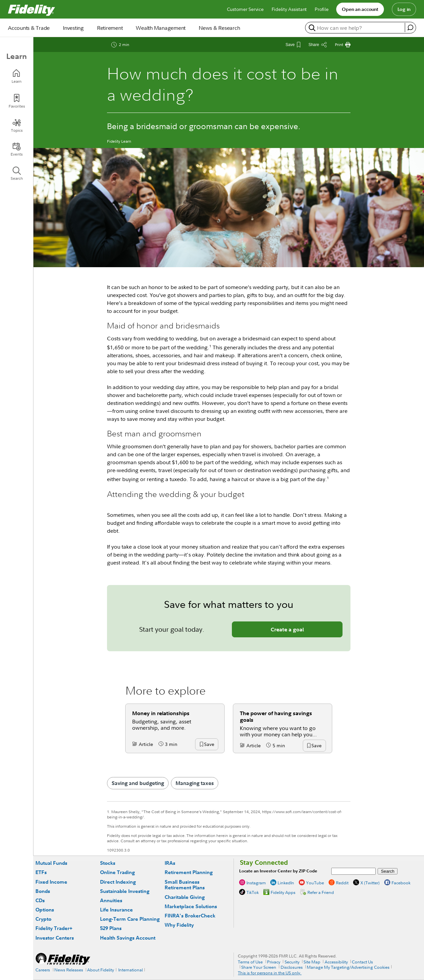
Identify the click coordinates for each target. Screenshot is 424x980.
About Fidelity (101, 970)
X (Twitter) (370, 883)
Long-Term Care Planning (130, 919)
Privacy (274, 962)
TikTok (253, 892)
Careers (43, 970)
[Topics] (17, 125)
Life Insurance (116, 910)
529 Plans (111, 928)
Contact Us (362, 962)
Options (45, 910)
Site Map (312, 962)
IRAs (170, 863)
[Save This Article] (293, 45)
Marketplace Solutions (191, 906)
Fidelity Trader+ (54, 928)
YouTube (315, 883)
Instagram (256, 883)
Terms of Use (250, 962)
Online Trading (117, 872)
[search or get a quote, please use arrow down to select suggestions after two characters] (356, 28)
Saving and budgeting (138, 783)
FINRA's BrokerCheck (190, 916)
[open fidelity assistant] (410, 27)
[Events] (17, 149)
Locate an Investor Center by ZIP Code (278, 871)
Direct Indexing (118, 882)
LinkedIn (286, 883)
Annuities (111, 900)
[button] (209, 745)
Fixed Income (51, 882)
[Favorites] (17, 101)
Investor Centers (55, 938)
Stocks (108, 863)
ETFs (41, 872)
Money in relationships (161, 713)
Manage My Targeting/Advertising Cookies (348, 967)
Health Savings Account (128, 938)
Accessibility (336, 962)
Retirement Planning (189, 872)
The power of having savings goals (276, 716)
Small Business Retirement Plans (185, 885)
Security (292, 962)
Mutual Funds (51, 863)
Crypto (43, 919)
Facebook (401, 883)
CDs (40, 900)
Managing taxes (195, 783)
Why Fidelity (179, 925)
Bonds (43, 891)
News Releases (69, 970)
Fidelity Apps (283, 892)
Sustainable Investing (125, 891)
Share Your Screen (259, 967)
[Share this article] (318, 45)
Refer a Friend (321, 892)
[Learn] (17, 76)
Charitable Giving (185, 897)
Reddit (342, 883)
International (131, 970)
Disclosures (292, 967)
